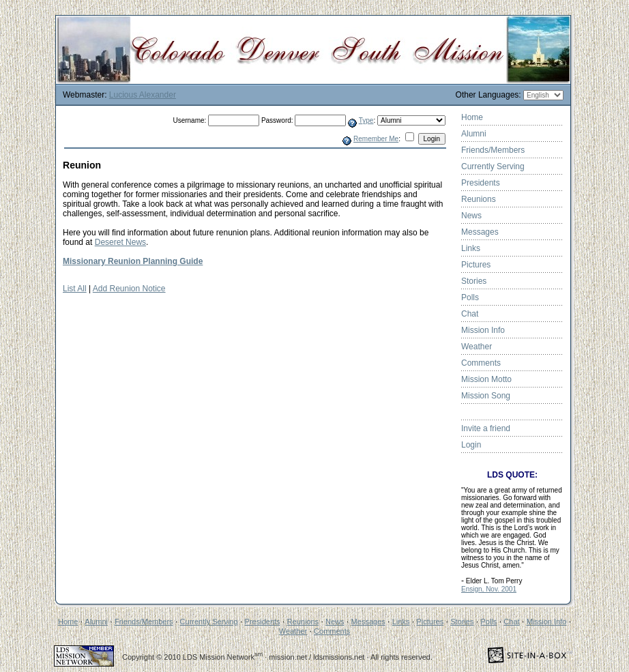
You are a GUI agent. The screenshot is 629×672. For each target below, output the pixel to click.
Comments (481, 363)
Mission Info (483, 330)
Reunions (479, 199)
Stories (474, 281)
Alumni (474, 134)
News (471, 216)
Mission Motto (486, 379)
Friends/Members (493, 150)
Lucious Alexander (143, 95)
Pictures (476, 265)
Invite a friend (486, 428)
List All (75, 289)
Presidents (481, 183)
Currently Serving (493, 166)
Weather (477, 347)
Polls (470, 297)
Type (366, 120)
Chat (470, 314)
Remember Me (376, 139)
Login (471, 445)
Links (471, 248)
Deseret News (120, 242)
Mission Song (486, 396)
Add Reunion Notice (129, 289)
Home (472, 117)
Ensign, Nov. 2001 (489, 589)
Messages (480, 232)
